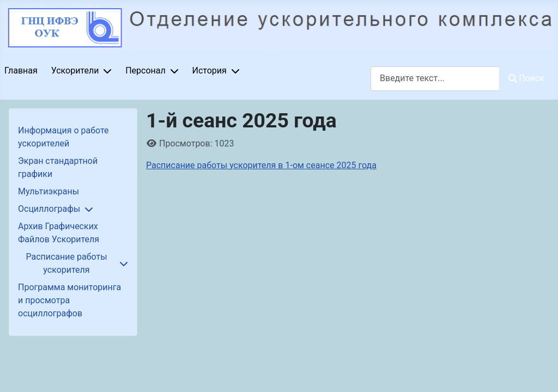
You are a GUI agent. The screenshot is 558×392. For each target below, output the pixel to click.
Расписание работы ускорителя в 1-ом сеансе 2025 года (261, 165)
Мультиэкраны (48, 191)
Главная (21, 71)
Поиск (526, 78)
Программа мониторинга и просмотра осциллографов (69, 300)
